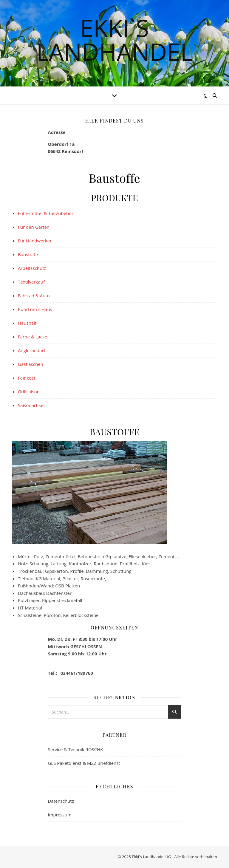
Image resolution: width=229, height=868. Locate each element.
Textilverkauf (31, 282)
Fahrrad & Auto (34, 295)
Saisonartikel (31, 405)
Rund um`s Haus (35, 309)
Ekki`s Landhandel (115, 40)
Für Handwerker (35, 241)
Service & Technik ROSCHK (75, 749)
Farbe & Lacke (33, 337)
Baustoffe (28, 254)
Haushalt (27, 323)
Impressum (59, 815)
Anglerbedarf (31, 350)
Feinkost (27, 378)
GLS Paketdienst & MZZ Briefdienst (84, 763)
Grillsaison (29, 392)
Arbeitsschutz (32, 268)
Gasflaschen (31, 364)
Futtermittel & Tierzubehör (46, 213)
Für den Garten (34, 227)
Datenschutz (61, 801)
